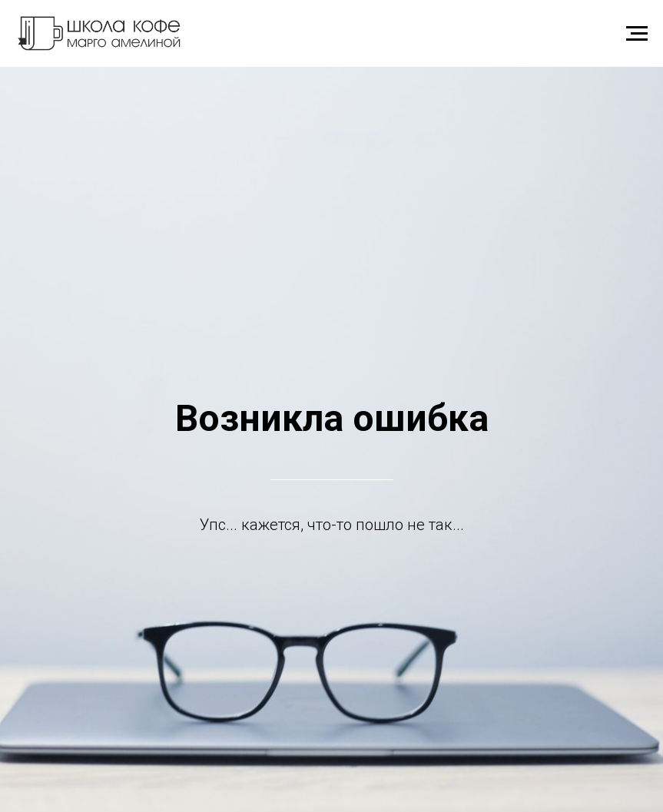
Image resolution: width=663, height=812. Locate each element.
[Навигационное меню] (637, 34)
